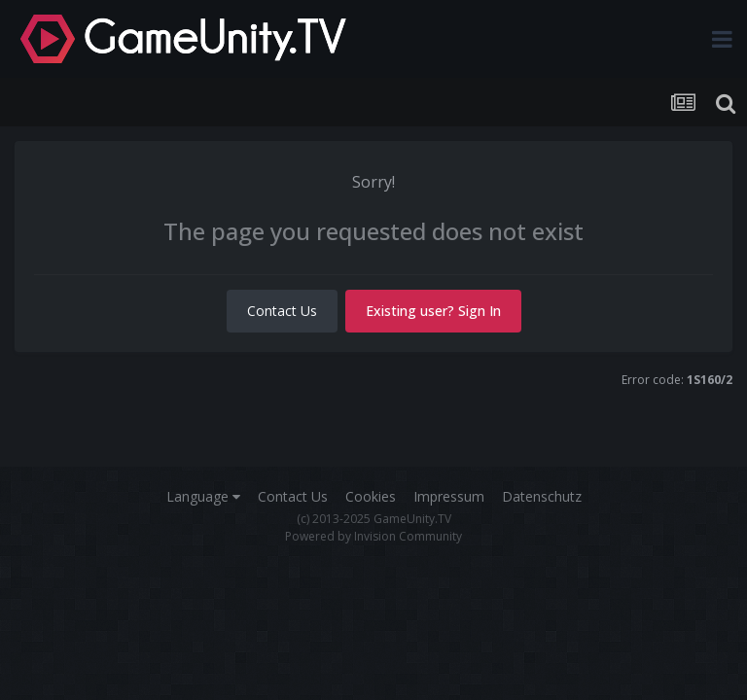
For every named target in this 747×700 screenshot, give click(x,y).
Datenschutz (542, 496)
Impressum (449, 496)
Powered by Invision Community (373, 536)
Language (203, 496)
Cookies (371, 496)
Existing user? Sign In (433, 311)
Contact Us (282, 311)
